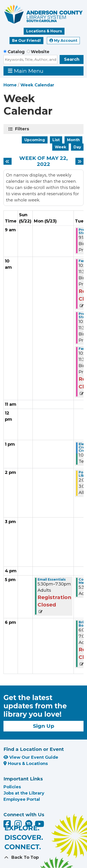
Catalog (16, 52)
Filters (23, 129)
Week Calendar (37, 85)
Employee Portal (22, 799)
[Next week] (79, 161)
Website (40, 52)
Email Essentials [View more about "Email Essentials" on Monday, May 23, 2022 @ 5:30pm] (52, 579)
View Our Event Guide (31, 757)
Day (77, 147)
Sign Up (44, 726)
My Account (63, 41)
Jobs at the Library (24, 793)
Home (10, 85)
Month (73, 140)
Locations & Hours (44, 31)
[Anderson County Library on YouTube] (40, 825)
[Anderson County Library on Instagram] (19, 825)
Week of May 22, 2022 (43, 161)
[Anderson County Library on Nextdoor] (29, 823)
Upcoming (35, 140)
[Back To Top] (43, 857)
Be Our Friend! (26, 41)
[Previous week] (8, 161)
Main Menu (26, 71)
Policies (12, 787)
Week (60, 147)
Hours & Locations (26, 764)
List (56, 140)
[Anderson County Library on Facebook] (8, 825)
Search (72, 59)
